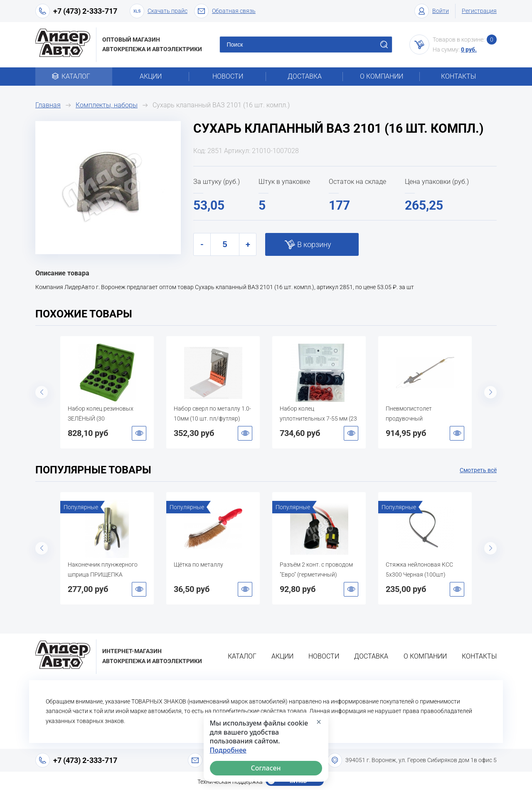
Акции (151, 76)
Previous (42, 392)
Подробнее (228, 750)
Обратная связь (225, 11)
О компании (382, 76)
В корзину (314, 244)
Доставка (305, 76)
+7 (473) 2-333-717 (85, 11)
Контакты (458, 76)
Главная (48, 105)
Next (490, 392)
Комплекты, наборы (107, 105)
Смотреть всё (478, 470)
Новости (228, 76)
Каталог (74, 76)
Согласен (266, 768)
